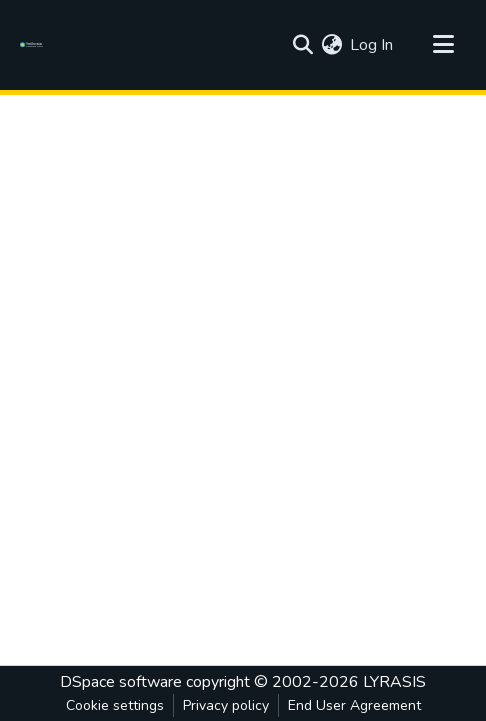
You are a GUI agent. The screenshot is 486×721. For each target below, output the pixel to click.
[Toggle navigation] (443, 45)
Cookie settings (115, 705)
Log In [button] (372, 45)
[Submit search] (302, 45)
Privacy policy (226, 705)
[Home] (34, 45)
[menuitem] (331, 45)
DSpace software (121, 682)
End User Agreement (354, 705)
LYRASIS (394, 682)
